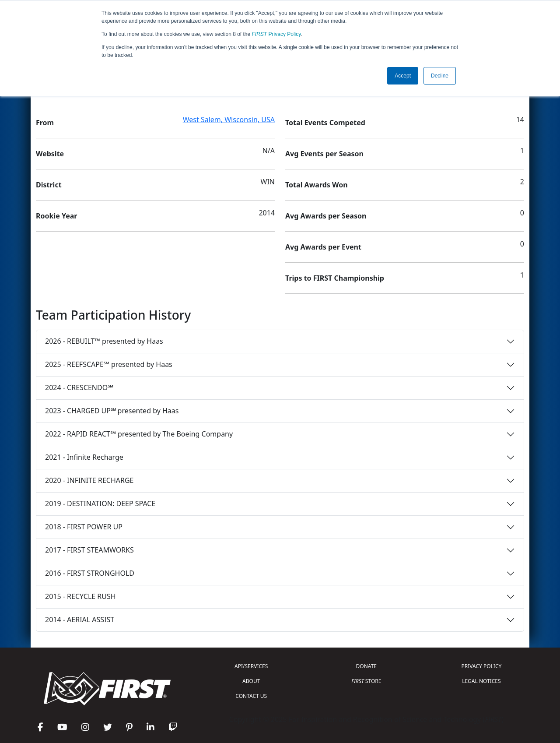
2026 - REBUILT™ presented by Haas (104, 341)
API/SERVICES (251, 666)
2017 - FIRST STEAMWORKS (89, 550)
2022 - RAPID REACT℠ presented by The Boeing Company (139, 434)
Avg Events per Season (324, 154)
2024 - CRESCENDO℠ (79, 387)
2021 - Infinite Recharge (84, 457)
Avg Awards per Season (326, 216)
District (49, 185)
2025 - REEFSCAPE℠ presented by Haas (109, 364)
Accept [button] (403, 76)
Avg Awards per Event (323, 247)
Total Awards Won (317, 185)
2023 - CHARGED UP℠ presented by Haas (112, 411)
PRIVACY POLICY (481, 666)
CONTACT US (251, 696)
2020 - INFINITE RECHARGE (89, 480)
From (45, 123)
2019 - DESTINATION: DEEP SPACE (100, 504)
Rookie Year (56, 216)
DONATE (366, 666)
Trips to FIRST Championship (335, 278)
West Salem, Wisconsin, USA (229, 120)
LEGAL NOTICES (481, 681)
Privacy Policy (276, 34)
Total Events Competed (325, 123)
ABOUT (251, 681)
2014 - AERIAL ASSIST (80, 620)
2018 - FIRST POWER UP (84, 527)
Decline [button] (440, 76)
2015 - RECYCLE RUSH (80, 596)
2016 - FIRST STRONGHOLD (90, 573)
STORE (366, 681)
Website (50, 154)
